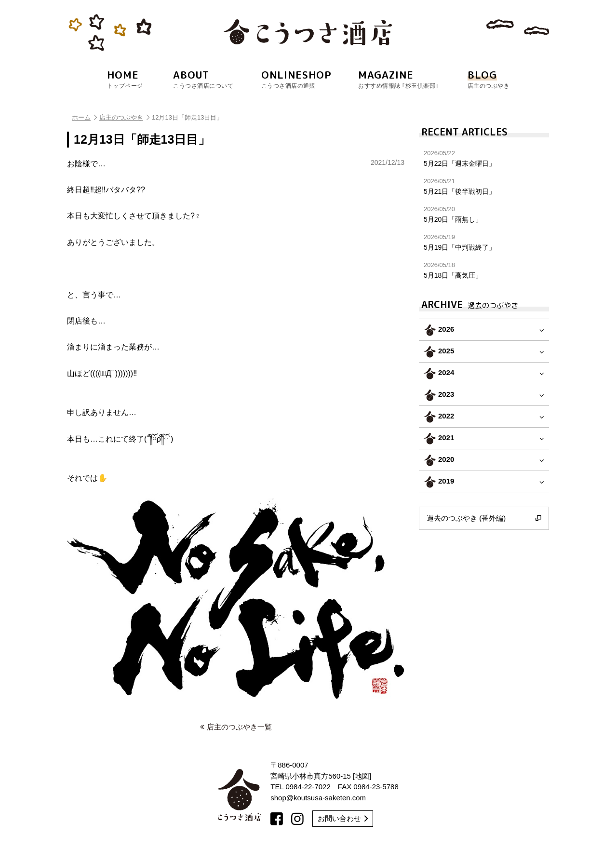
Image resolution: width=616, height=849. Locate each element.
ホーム (84, 117)
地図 (362, 776)
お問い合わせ (343, 818)
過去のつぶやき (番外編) (484, 518)
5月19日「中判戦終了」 (484, 242)
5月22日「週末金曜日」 (484, 158)
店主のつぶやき (124, 117)
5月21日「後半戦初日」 (484, 186)
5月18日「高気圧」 (484, 270)
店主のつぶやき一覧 (236, 727)
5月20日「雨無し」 (484, 214)
